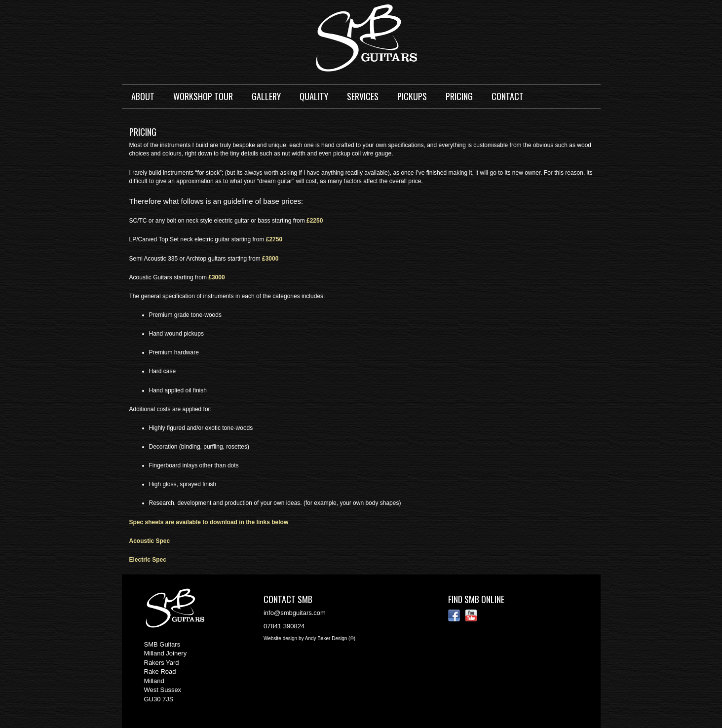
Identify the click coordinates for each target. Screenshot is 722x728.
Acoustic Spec (150, 541)
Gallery (266, 96)
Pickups (412, 96)
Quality (314, 96)
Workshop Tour (203, 96)
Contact (508, 96)
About (143, 96)
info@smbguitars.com (295, 613)
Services (363, 96)
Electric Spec (148, 560)
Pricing (459, 96)
